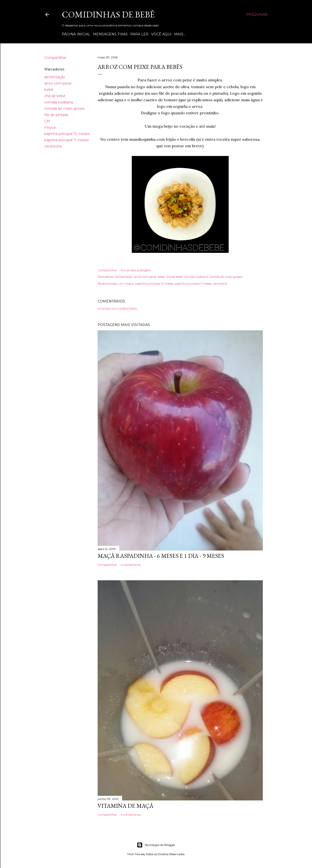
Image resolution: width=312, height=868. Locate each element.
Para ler (139, 34)
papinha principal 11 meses (66, 140)
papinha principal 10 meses (67, 134)
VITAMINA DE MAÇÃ (125, 806)
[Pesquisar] (257, 15)
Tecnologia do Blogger (156, 845)
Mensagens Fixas (110, 34)
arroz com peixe (58, 83)
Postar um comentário (118, 309)
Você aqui (161, 34)
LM (47, 121)
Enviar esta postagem (136, 270)
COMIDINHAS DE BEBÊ (108, 14)
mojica (50, 127)
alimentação (55, 77)
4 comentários (131, 565)
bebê (49, 90)
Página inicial (76, 34)
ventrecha (53, 146)
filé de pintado (56, 115)
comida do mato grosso (65, 108)
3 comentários (131, 815)
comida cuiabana (59, 102)
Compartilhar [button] (55, 58)
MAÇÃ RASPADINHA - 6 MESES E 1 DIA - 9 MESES (161, 556)
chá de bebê (55, 96)
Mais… (180, 34)
